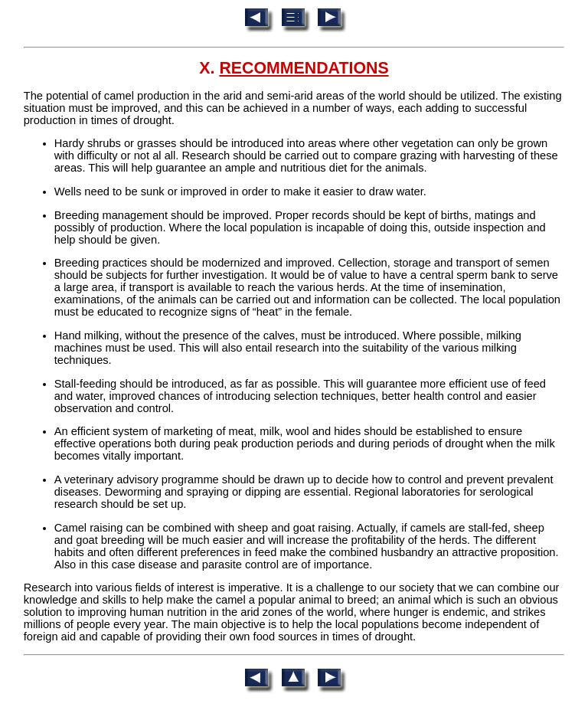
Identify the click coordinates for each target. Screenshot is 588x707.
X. (294, 68)
